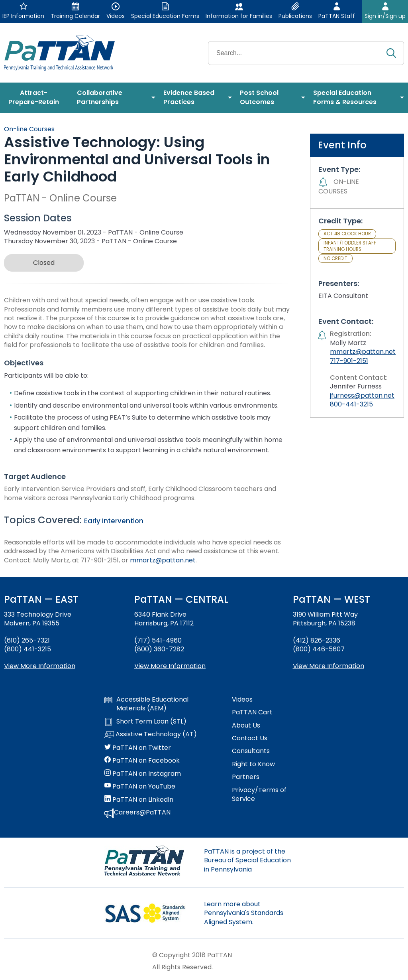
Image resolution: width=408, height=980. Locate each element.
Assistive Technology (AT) (151, 735)
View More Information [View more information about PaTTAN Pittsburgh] (329, 666)
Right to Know (253, 764)
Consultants (251, 751)
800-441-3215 (351, 404)
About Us (246, 726)
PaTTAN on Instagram (143, 774)
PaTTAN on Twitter (138, 748)
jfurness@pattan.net (362, 395)
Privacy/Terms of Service (259, 795)
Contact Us (250, 738)
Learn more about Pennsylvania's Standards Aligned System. (244, 913)
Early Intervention (114, 521)
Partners (246, 777)
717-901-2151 (349, 361)
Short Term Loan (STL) (145, 722)
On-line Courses (29, 129)
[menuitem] (36, 98)
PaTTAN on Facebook (142, 761)
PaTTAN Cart (252, 712)
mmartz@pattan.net (163, 560)
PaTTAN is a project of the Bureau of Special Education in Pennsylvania (247, 860)
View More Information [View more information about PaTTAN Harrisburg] (170, 666)
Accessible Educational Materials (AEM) (146, 704)
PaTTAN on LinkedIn (139, 800)
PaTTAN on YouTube (140, 787)
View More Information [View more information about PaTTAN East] (40, 666)
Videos (242, 700)
